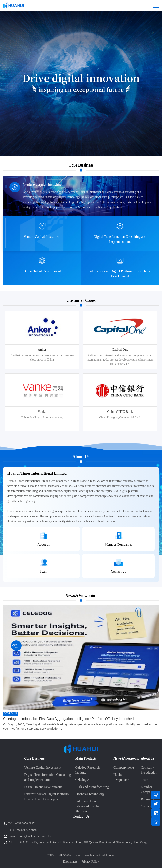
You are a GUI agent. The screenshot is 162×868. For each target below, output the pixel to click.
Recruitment (149, 799)
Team (144, 780)
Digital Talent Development (43, 787)
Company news (124, 767)
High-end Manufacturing (92, 787)
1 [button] (5, 413)
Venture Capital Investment (43, 767)
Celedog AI (83, 780)
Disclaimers (70, 862)
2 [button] (5, 417)
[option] (42, 371)
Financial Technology (90, 794)
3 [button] (5, 422)
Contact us (148, 806)
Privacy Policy (90, 862)
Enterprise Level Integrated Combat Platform (88, 806)
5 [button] (5, 431)
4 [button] (5, 426)
